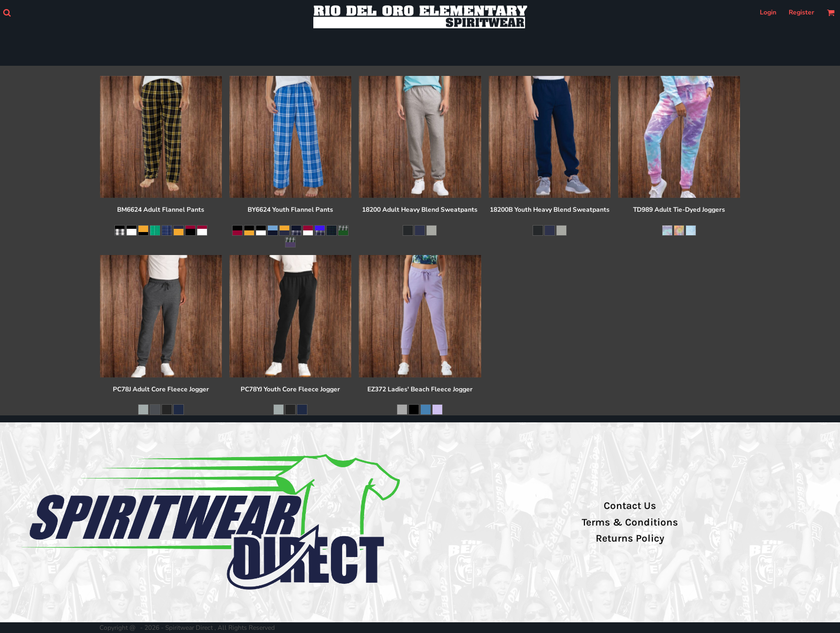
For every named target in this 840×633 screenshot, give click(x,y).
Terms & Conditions (630, 522)
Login (768, 12)
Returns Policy (630, 538)
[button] (7, 13)
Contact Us (630, 506)
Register (802, 12)
